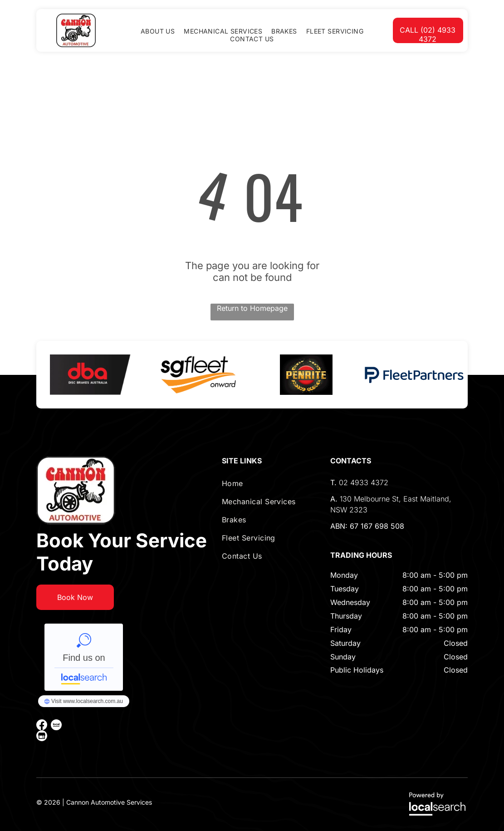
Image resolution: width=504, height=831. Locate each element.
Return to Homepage (252, 308)
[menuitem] (158, 31)
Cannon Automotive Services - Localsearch (84, 657)
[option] (90, 375)
